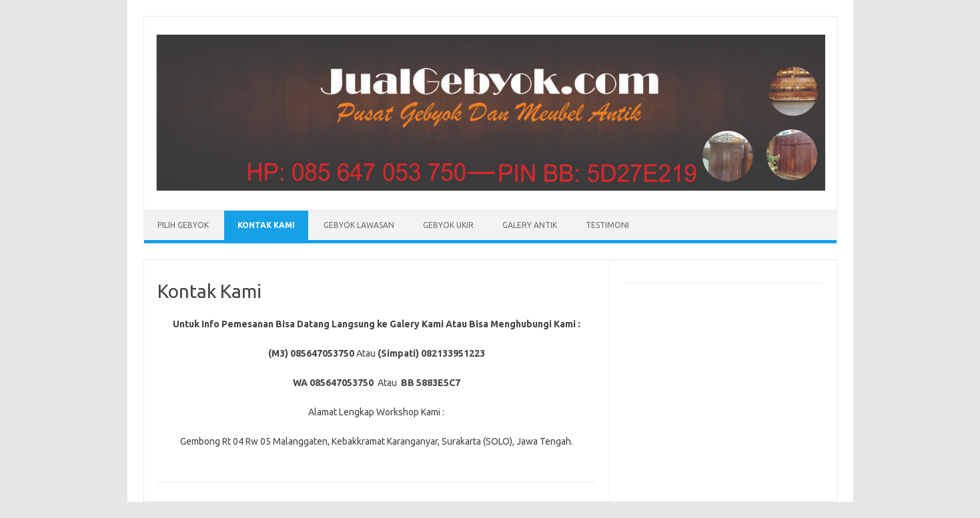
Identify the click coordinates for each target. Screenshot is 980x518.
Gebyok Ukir (448, 225)
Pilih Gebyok (183, 225)
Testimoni (607, 225)
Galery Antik (530, 225)
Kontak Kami (266, 225)
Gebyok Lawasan (359, 225)
